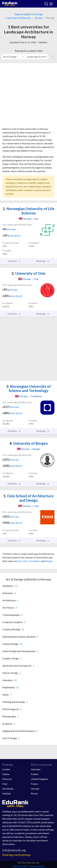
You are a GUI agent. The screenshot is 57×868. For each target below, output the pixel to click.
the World (15, 236)
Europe (39, 18)
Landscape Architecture (19, 18)
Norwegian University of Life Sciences (29, 211)
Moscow (7, 779)
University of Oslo (28, 273)
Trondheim (34, 561)
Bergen (49, 561)
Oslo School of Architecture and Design (28, 498)
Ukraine (35, 789)
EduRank (43, 42)
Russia (34, 793)
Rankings (43, 261)
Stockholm (8, 789)
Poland (35, 774)
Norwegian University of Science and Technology (28, 389)
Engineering (21, 14)
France (34, 784)
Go (52, 57)
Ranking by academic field (29, 51)
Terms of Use (20, 866)
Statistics (14, 261)
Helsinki (7, 793)
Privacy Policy (37, 866)
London (6, 769)
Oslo (25, 561)
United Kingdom (39, 779)
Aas (20, 561)
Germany (36, 769)
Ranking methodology (17, 855)
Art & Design (36, 14)
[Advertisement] (28, 96)
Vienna (6, 774)
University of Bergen (29, 443)
